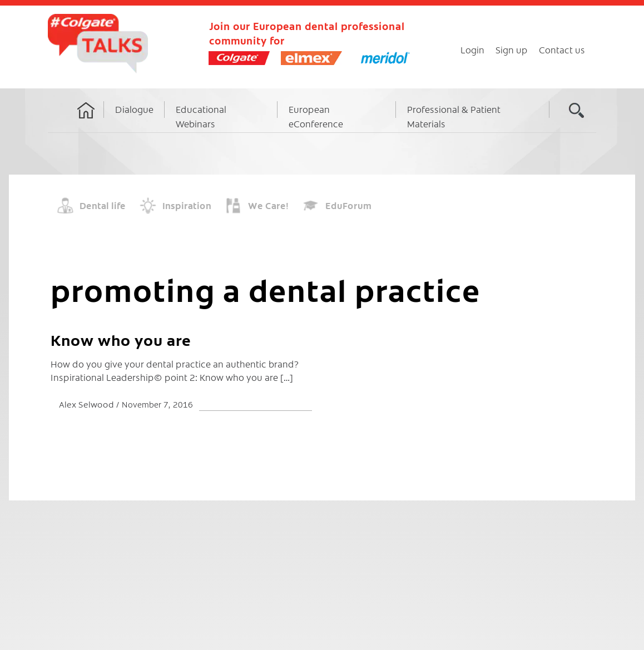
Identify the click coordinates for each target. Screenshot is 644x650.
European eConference (316, 116)
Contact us (562, 49)
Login (472, 49)
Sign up (512, 49)
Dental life (103, 205)
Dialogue (134, 109)
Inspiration (187, 205)
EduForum (348, 205)
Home (86, 121)
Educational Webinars (201, 116)
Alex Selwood (88, 404)
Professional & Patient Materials (454, 116)
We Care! (268, 205)
